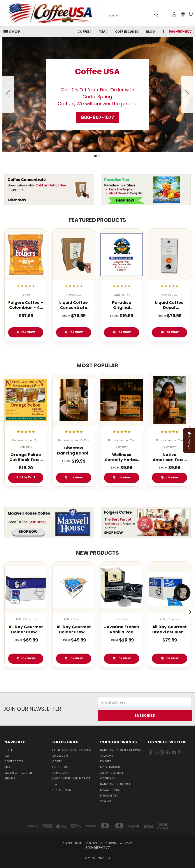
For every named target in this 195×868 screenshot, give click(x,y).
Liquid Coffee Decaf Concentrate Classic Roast (169, 305)
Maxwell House (111, 790)
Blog (150, 32)
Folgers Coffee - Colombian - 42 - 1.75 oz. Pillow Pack (26, 305)
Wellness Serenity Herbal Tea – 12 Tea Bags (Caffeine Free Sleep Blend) (122, 457)
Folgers (106, 761)
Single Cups (61, 756)
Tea (103, 32)
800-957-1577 (180, 32)
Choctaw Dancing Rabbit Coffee (74, 450)
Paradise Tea (109, 796)
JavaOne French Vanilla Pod (122, 629)
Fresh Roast (61, 767)
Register (26, 773)
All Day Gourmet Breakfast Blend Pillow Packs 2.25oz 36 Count (170, 629)
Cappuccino (61, 773)
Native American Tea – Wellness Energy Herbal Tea (170, 457)
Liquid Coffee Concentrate (71, 778)
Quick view (26, 332)
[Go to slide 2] (8, 94)
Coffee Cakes (126, 32)
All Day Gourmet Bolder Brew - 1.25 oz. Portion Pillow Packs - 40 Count (74, 629)
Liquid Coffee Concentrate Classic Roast (74, 305)
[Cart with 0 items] (191, 14)
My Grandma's (110, 767)
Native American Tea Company (121, 750)
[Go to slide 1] (95, 156)
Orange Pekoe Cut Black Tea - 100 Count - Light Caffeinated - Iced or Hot (26, 457)
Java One (106, 756)
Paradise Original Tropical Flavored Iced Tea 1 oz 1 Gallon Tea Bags (122, 305)
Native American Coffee (117, 784)
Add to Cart (26, 477)
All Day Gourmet (112, 773)
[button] (97, 118)
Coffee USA (108, 778)
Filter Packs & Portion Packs (72, 750)
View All (106, 801)
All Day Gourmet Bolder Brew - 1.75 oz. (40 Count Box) (26, 629)
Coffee (84, 32)
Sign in (9, 773)
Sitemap (10, 778)
